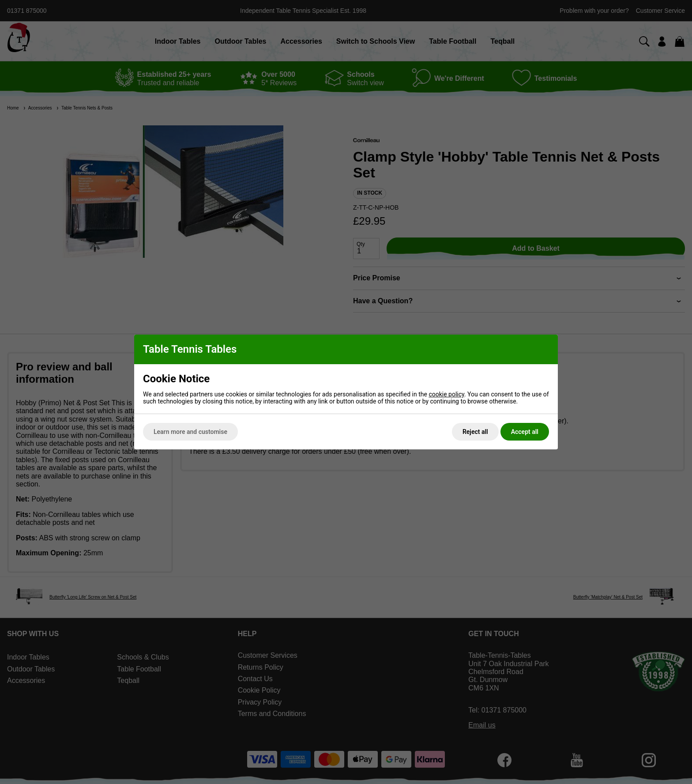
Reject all (475, 432)
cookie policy (446, 394)
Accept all (525, 432)
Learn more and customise (190, 432)
